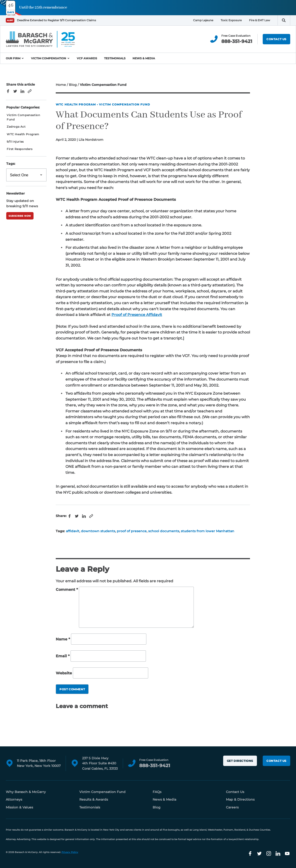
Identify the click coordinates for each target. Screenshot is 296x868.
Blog (73, 85)
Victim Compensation (49, 58)
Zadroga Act (16, 127)
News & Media (144, 58)
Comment (67, 590)
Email (63, 656)
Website (64, 673)
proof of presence (132, 531)
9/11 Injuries (15, 142)
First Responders (20, 149)
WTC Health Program (76, 104)
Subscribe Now (20, 216)
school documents (164, 531)
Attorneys (14, 799)
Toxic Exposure (231, 20)
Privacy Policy (70, 852)
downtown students (98, 531)
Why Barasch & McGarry (26, 792)
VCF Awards (87, 58)
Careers (232, 807)
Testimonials (115, 58)
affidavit (73, 531)
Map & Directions (240, 799)
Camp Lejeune (203, 20)
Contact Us (276, 39)
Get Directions (240, 761)
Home (61, 85)
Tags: (11, 164)
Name (63, 639)
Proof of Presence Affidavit (137, 315)
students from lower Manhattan (208, 531)
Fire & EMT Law (260, 20)
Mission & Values (19, 807)
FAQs (157, 792)
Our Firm (13, 58)
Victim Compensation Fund (125, 104)
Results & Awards (94, 799)
